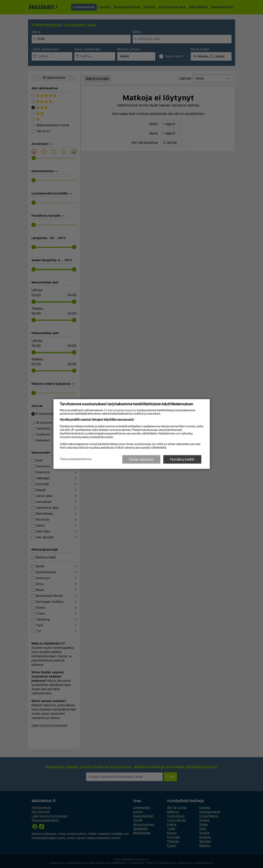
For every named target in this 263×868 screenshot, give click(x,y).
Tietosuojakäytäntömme (76, 459)
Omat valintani (141, 459)
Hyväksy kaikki (182, 459)
